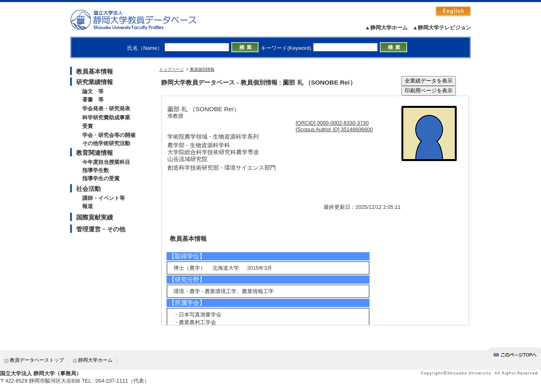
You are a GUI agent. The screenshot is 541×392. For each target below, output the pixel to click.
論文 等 (93, 91)
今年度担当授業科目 (106, 162)
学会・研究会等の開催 (109, 135)
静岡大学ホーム (95, 360)
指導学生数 (96, 170)
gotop (515, 353)
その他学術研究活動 (106, 143)
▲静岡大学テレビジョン (442, 28)
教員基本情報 (95, 71)
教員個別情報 (202, 69)
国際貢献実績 (95, 217)
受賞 (88, 126)
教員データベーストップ (37, 360)
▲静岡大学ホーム (386, 28)
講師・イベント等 (104, 198)
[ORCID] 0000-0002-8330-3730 (332, 123)
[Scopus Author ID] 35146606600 (335, 129)
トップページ (171, 69)
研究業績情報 (95, 82)
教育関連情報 (95, 153)
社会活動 (88, 189)
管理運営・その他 (101, 229)
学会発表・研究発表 (106, 109)
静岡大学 (142, 20)
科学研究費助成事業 (106, 118)
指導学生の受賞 (101, 178)
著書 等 (93, 100)
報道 (88, 206)
